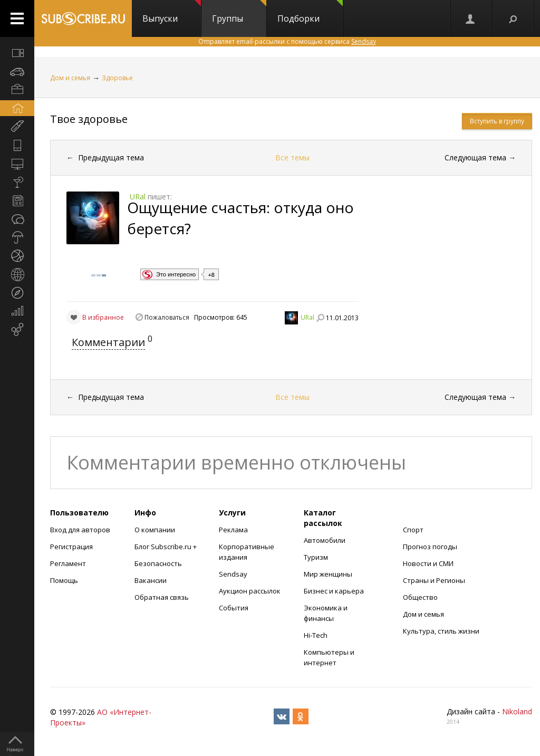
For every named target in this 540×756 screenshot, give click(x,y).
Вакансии (151, 580)
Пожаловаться (167, 317)
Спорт (413, 530)
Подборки (310, 12)
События (234, 608)
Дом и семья (70, 78)
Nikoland (517, 711)
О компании (155, 530)
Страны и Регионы (434, 580)
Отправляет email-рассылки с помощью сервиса (287, 41)
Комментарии (108, 342)
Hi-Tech (316, 635)
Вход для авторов (80, 530)
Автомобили (325, 540)
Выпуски (172, 12)
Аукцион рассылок (250, 591)
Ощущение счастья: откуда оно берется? (240, 218)
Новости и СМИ (428, 563)
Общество (420, 597)
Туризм (316, 557)
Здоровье (117, 78)
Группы (239, 12)
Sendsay (233, 574)
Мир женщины (328, 574)
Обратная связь (162, 597)
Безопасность (158, 563)
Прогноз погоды (430, 547)
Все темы (292, 157)
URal (307, 317)
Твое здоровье (89, 119)
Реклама (233, 530)
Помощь (64, 580)
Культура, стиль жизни (441, 631)
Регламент (68, 563)
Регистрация (71, 547)
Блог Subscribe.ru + (166, 547)
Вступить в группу (497, 121)
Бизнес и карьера (334, 591)
